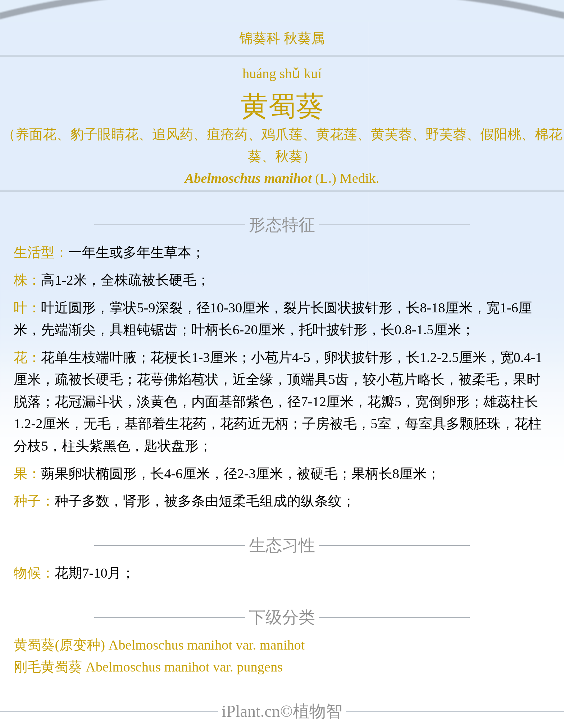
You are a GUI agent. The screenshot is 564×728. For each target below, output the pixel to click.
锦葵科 (260, 38)
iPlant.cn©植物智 (282, 711)
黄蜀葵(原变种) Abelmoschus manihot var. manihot (159, 645)
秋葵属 (304, 38)
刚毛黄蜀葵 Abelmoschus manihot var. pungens (148, 667)
